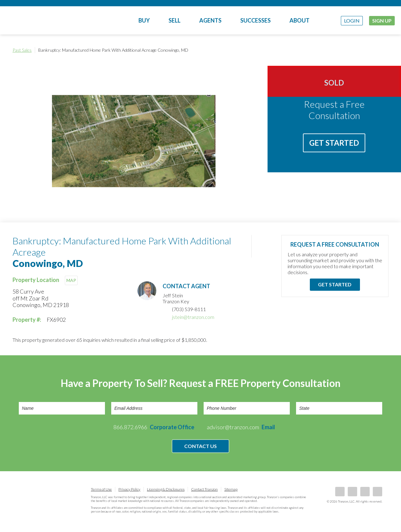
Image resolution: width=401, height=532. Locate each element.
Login (352, 21)
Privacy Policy (129, 489)
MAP (71, 280)
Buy (144, 20)
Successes (255, 20)
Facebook (340, 492)
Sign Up (382, 21)
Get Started (334, 143)
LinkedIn (352, 492)
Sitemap (231, 489)
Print (382, 50)
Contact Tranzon (204, 489)
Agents (210, 20)
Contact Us (200, 446)
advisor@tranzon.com (241, 427)
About (299, 20)
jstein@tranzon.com (193, 317)
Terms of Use (101, 489)
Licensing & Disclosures (166, 489)
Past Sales (22, 50)
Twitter (365, 492)
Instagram (378, 492)
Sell (174, 20)
